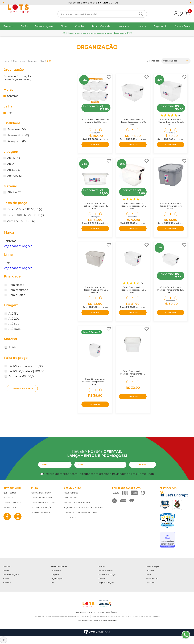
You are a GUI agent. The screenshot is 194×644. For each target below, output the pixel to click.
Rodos (149, 574)
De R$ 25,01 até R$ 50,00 (24, 366)
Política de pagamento (42, 498)
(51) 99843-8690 (70, 517)
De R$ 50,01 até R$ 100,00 (24, 371)
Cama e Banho (183, 26)
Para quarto (15, 295)
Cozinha (80, 26)
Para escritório (16, 290)
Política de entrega (41, 493)
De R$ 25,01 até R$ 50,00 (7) (25, 209)
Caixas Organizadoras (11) (18, 79)
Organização (160, 26)
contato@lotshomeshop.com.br (80, 512)
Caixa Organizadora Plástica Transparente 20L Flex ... (170, 290)
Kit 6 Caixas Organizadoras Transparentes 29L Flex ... (95, 121)
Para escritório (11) (18, 136)
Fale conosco (71, 498)
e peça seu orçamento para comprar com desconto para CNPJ (99, 33)
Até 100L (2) (15, 176)
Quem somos (10, 493)
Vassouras (150, 583)
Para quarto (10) (17, 141)
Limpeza (141, 26)
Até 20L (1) (14, 164)
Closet (64, 26)
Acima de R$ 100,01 (20, 376)
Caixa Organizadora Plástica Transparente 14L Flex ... (95, 382)
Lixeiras (102, 579)
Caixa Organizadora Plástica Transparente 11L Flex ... (133, 374)
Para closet (14, 285)
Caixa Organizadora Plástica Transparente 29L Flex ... (133, 290)
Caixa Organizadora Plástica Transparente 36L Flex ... (133, 206)
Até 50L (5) (14, 170)
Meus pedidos (71, 493)
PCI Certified (165, 505)
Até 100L (13, 329)
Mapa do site (10, 508)
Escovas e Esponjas (107, 574)
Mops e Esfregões (106, 583)
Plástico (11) (14, 193)
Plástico (12, 347)
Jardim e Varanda (101, 26)
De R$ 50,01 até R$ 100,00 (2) (26, 215)
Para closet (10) (16, 130)
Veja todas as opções (18, 246)
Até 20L (12, 319)
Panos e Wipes (153, 566)
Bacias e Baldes (106, 570)
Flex (42, 61)
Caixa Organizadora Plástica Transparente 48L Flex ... (95, 206)
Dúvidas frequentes (41, 512)
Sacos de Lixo (152, 579)
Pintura (102, 566)
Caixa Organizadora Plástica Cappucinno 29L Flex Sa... (95, 290)
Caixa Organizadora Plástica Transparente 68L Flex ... (171, 122)
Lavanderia (123, 26)
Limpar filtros (22, 388)
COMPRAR (95, 145)
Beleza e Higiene (44, 26)
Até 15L (11, 314)
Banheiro (8, 26)
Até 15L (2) (14, 158)
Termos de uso (11, 498)
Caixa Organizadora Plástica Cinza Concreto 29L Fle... (171, 206)
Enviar (143, 465)
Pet (52, 583)
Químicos (150, 570)
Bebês (24, 26)
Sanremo (32, 61)
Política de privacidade (43, 503)
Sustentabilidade (12, 503)
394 (49, 61)
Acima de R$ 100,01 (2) (21, 221)
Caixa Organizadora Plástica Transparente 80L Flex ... (133, 122)
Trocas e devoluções (42, 508)
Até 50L (12, 324)
